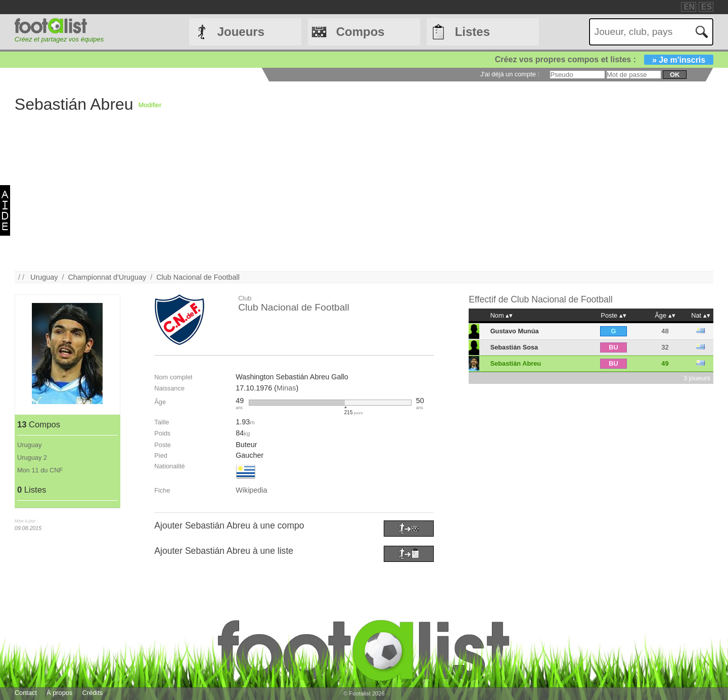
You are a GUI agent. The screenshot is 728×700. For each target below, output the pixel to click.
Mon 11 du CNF (40, 470)
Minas (286, 388)
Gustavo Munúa (515, 331)
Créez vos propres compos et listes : (604, 59)
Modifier (150, 105)
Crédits (93, 693)
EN (689, 7)
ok (675, 75)
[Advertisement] (318, 200)
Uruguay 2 (32, 457)
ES (707, 7)
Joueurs (241, 32)
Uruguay (44, 277)
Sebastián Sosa (514, 347)
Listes (472, 32)
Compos (360, 32)
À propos (59, 693)
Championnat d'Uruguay (107, 277)
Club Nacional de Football (198, 277)
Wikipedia (251, 490)
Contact (26, 693)
